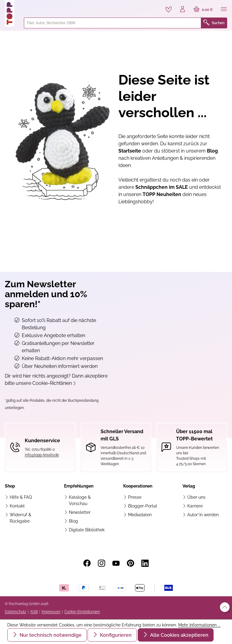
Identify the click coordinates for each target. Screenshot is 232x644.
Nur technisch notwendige (50, 635)
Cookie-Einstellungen (82, 612)
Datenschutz (16, 612)
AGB (34, 612)
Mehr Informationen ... (199, 625)
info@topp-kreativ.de (42, 455)
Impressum (51, 612)
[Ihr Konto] (182, 10)
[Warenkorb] (203, 10)
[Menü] (224, 10)
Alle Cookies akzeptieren (179, 635)
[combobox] (113, 23)
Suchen (214, 23)
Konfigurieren (115, 635)
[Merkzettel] (169, 9)
